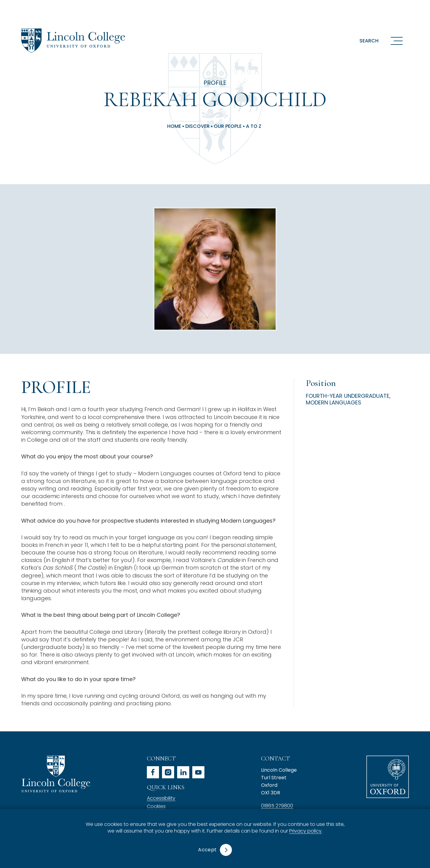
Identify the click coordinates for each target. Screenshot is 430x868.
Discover (197, 126)
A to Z (254, 126)
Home (174, 126)
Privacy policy (305, 831)
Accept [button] (207, 850)
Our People (228, 126)
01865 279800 (277, 806)
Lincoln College (56, 774)
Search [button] (369, 41)
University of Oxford (388, 777)
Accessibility (161, 798)
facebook (153, 772)
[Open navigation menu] (397, 41)
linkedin (183, 772)
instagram (168, 772)
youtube (198, 772)
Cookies (156, 806)
